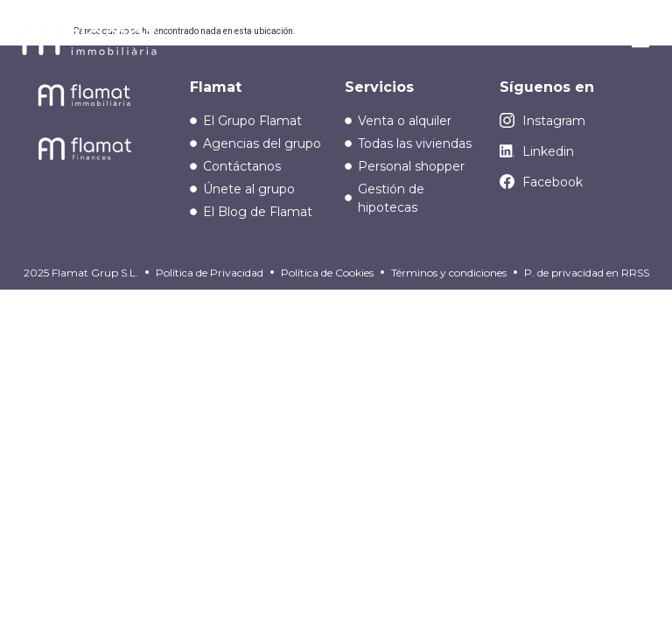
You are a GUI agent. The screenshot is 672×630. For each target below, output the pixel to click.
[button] (640, 42)
